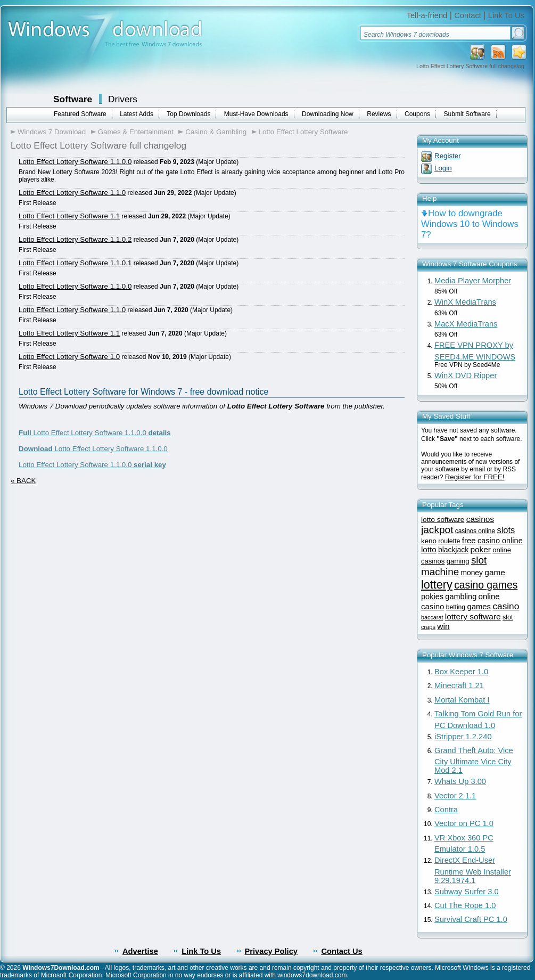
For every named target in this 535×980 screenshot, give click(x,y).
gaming (458, 561)
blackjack (453, 550)
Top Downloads (188, 114)
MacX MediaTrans (466, 324)
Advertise (140, 951)
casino (506, 606)
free (469, 540)
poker (480, 549)
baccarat (432, 617)
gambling (461, 597)
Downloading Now (328, 114)
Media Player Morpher (473, 281)
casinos (480, 519)
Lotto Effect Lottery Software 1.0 (69, 357)
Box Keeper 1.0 (461, 672)
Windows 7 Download (52, 132)
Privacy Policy (271, 951)
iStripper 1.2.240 (463, 737)
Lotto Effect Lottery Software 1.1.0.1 (75, 263)
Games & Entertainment (136, 132)
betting (456, 607)
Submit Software (467, 114)
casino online (500, 541)
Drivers (123, 99)
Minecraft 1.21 (459, 685)
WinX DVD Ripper (466, 375)
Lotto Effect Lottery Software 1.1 (69, 216)
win (443, 626)
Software (73, 99)
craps (428, 627)
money (472, 573)
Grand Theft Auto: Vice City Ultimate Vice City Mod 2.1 (474, 760)
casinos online (475, 531)
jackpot (437, 530)
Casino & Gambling (216, 132)
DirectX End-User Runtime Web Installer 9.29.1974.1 (473, 870)
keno (429, 541)
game (495, 572)
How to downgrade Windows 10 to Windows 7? (470, 224)
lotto (429, 549)
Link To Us (506, 15)
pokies (432, 597)
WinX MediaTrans (465, 302)
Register (448, 156)
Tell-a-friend (427, 15)
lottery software (473, 616)
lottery (437, 585)
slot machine (454, 566)
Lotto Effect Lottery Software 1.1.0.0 (75, 162)
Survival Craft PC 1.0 (471, 919)
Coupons (417, 114)
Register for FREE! (475, 477)
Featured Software (80, 114)
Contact (468, 15)
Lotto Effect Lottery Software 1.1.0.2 (75, 239)
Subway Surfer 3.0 (467, 892)
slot (508, 617)
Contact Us (341, 951)
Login (443, 168)
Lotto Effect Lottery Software (303, 132)
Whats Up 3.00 (460, 781)
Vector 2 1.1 (455, 796)
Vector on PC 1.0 (464, 823)
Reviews (379, 114)
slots (506, 530)
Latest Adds (137, 114)
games (479, 607)
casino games (486, 585)
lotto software (443, 520)
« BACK (23, 481)
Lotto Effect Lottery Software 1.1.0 (72, 193)
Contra (446, 810)
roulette (449, 541)
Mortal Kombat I (462, 700)
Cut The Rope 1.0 (465, 905)
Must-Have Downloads (256, 114)
